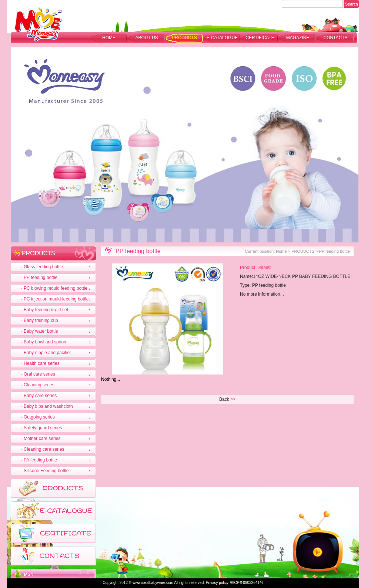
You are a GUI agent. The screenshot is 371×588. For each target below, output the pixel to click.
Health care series (42, 363)
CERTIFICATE (260, 38)
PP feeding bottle (41, 278)
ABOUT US (146, 38)
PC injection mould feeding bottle (56, 299)
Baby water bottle (41, 331)
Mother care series (42, 439)
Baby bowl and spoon (45, 342)
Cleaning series (39, 385)
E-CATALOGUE (222, 38)
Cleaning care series (44, 449)
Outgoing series (39, 417)
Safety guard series (43, 428)
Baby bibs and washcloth (48, 406)
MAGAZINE (298, 38)
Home (109, 38)
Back (224, 399)
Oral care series (39, 374)
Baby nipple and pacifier (47, 353)
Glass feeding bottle (43, 267)
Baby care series (40, 396)
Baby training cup (41, 320)
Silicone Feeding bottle (46, 471)
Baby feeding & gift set (46, 310)
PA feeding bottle (40, 460)
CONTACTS (335, 38)
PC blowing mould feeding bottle (56, 288)
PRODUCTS (184, 38)
